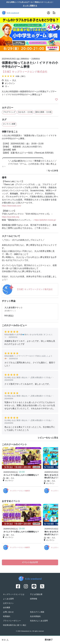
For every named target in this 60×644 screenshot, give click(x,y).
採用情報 (34, 599)
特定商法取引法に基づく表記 (15, 625)
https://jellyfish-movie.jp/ (45, 220)
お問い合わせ (8, 612)
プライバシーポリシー (12, 621)
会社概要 (7, 608)
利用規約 (7, 617)
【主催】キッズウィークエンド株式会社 (25, 72)
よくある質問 (8, 599)
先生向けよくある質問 (39, 621)
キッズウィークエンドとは (14, 594)
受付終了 (49, 640)
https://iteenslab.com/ (11, 206)
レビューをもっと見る (48, 438)
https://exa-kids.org (10, 217)
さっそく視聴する (30, 6)
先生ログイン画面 (37, 612)
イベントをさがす (30, 562)
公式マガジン (8, 603)
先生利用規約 (35, 617)
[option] (30, 36)
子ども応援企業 (36, 594)
